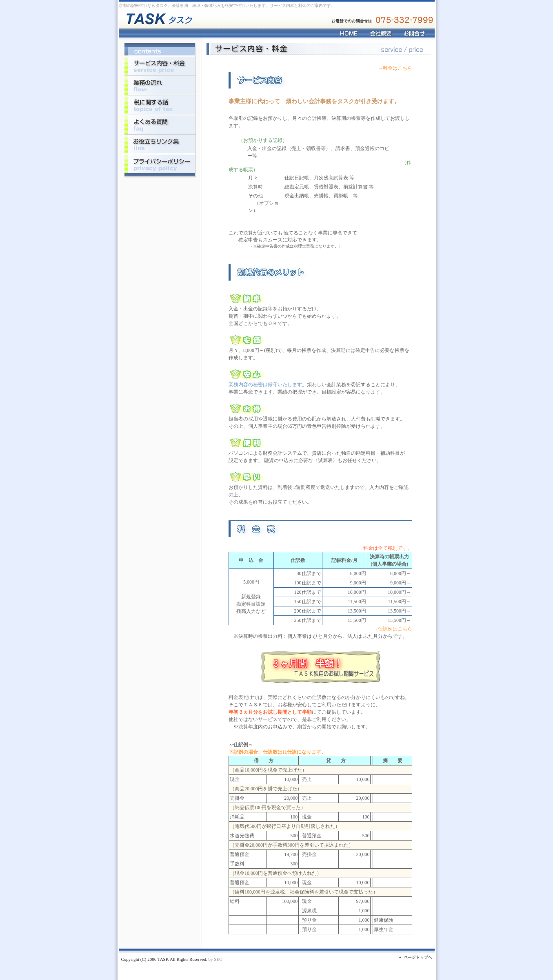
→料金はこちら (395, 68)
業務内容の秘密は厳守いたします (265, 385)
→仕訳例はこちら (393, 629)
